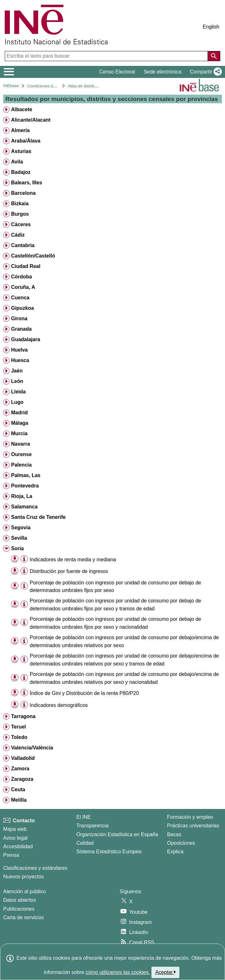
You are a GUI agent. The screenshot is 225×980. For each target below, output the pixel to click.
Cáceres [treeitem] (21, 224)
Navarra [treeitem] (21, 444)
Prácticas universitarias (193, 826)
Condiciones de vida (45, 86)
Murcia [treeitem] (19, 433)
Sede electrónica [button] (162, 72)
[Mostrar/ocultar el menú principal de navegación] (9, 72)
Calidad (85, 843)
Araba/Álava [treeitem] (26, 141)
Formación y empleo (190, 817)
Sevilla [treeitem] (19, 538)
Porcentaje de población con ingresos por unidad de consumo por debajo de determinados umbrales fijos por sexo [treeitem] (116, 587)
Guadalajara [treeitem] (26, 339)
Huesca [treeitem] (20, 360)
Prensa (11, 855)
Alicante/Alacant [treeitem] (31, 120)
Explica (175, 852)
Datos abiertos (19, 900)
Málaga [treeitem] (20, 423)
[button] (205, 72)
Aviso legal (15, 838)
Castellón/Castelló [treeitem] (33, 256)
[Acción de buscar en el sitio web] (214, 56)
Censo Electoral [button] (117, 72)
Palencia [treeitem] (21, 465)
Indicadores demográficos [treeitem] (59, 705)
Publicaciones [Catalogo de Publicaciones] (19, 909)
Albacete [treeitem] (22, 109)
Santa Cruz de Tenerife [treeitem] (38, 517)
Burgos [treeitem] (20, 214)
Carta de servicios (23, 917)
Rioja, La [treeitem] (22, 496)
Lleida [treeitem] (18, 392)
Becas (174, 834)
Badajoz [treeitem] (21, 172)
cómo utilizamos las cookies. (118, 972)
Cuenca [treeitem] (20, 298)
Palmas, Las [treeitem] (26, 475)
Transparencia (93, 826)
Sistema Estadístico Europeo (109, 852)
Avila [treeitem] (17, 162)
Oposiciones (181, 843)
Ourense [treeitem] (21, 454)
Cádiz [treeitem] (18, 235)
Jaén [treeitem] (17, 371)
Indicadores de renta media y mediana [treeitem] (73, 560)
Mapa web (15, 829)
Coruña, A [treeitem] (23, 287)
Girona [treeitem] (19, 318)
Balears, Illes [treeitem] (27, 183)
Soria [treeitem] (17, 548)
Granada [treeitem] (21, 329)
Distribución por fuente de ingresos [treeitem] (69, 571)
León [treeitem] (17, 381)
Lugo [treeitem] (17, 402)
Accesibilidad (18, 846)
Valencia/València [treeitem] (32, 748)
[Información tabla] (24, 559)
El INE (84, 817)
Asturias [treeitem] (21, 151)
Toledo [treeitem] (19, 737)
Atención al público (24, 891)
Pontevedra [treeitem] (25, 486)
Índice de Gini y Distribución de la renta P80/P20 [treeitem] (84, 693)
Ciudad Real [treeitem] (26, 266)
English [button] (211, 27)
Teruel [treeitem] (19, 727)
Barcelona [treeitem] (23, 193)
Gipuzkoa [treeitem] (22, 308)
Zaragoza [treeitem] (22, 779)
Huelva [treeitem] (19, 350)
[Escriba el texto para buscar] (107, 56)
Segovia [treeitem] (21, 528)
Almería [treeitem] (20, 130)
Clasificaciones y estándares (35, 868)
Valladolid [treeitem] (23, 758)
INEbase (11, 86)
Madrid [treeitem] (19, 413)
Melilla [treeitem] (19, 800)
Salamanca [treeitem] (24, 507)
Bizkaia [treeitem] (20, 204)
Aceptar (166, 972)
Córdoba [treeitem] (22, 277)
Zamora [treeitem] (20, 769)
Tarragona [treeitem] (23, 716)
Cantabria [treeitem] (23, 245)
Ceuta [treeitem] (18, 789)
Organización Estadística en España (117, 834)
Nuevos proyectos (23, 877)
